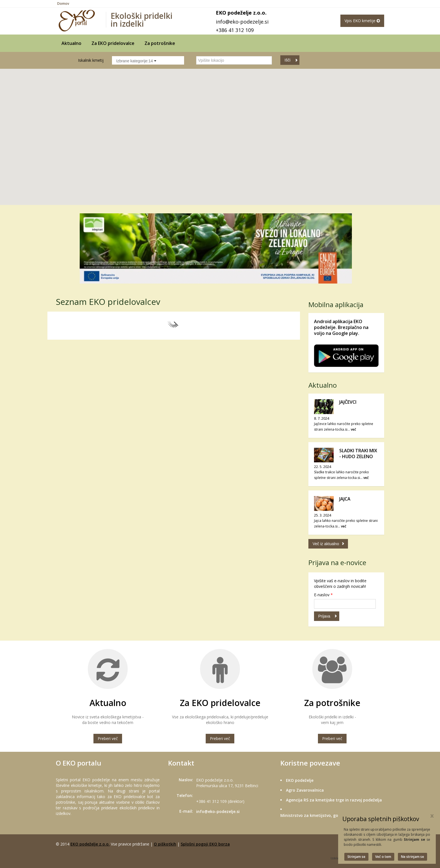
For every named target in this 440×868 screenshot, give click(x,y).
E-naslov (323, 595)
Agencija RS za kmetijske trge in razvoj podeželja (334, 800)
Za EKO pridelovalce (113, 43)
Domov (63, 4)
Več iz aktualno (326, 544)
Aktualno (71, 43)
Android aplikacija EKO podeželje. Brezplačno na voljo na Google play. (341, 327)
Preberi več (108, 738)
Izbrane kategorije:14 (136, 61)
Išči (287, 60)
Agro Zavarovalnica (305, 790)
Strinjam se (356, 857)
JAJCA (345, 499)
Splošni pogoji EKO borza (205, 844)
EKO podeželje (300, 780)
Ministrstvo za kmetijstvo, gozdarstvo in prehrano (330, 815)
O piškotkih (165, 844)
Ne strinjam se (412, 857)
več (353, 429)
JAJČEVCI (348, 402)
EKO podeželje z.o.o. (90, 844)
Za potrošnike (160, 43)
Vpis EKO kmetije (362, 21)
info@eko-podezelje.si (242, 22)
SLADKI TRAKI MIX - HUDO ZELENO (358, 454)
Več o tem (383, 857)
